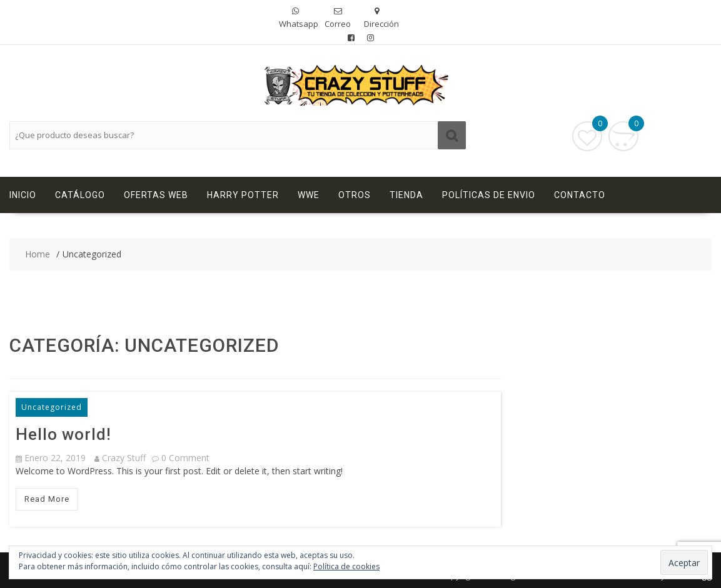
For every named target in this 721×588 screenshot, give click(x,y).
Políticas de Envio (489, 195)
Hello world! (63, 434)
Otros (355, 195)
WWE (309, 195)
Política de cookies (346, 566)
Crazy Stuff (120, 458)
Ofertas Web (156, 195)
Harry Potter (243, 195)
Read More (47, 499)
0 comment (185, 458)
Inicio (23, 195)
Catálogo (80, 195)
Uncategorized (52, 407)
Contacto (580, 195)
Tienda (406, 195)
